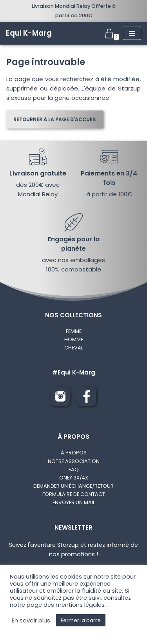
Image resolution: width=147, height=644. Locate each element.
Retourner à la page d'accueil (55, 119)
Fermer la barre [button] (81, 620)
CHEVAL (74, 348)
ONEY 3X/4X (74, 478)
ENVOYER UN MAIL (74, 502)
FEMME (74, 331)
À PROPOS (74, 453)
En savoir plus (31, 620)
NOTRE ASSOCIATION (74, 461)
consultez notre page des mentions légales (70, 601)
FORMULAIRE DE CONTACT (74, 494)
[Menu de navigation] (132, 33)
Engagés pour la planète (74, 244)
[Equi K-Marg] (29, 33)
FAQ (74, 469)
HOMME (74, 339)
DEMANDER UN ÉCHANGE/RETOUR (73, 486)
